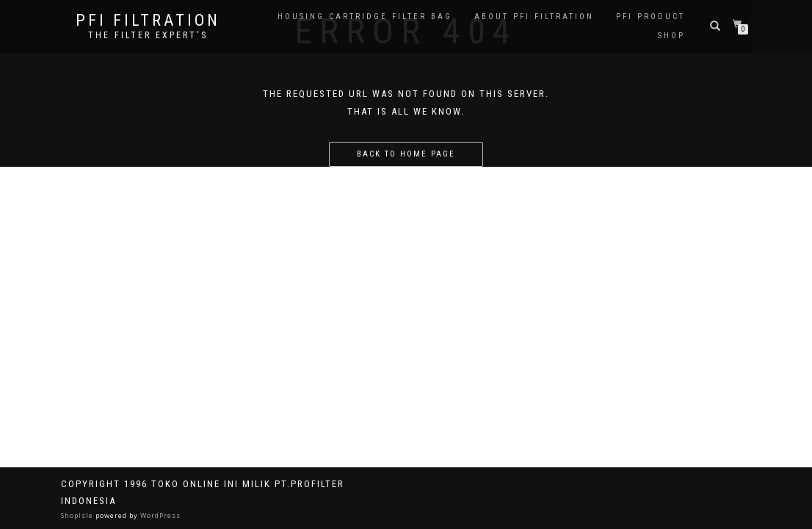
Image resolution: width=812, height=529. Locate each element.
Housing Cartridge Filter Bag (365, 17)
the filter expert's (148, 35)
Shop (671, 36)
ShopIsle (78, 515)
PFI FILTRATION (148, 21)
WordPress (159, 515)
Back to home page (406, 154)
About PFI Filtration (534, 17)
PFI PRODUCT (650, 17)
